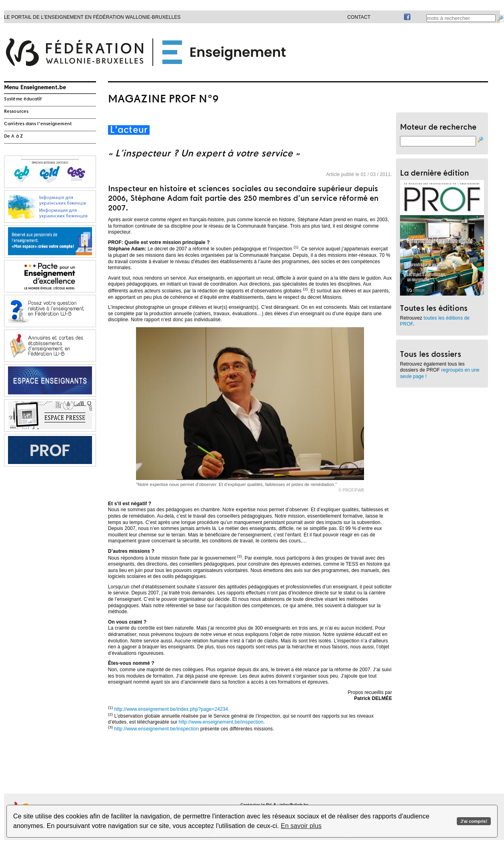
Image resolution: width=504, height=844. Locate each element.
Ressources (16, 112)
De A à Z (13, 136)
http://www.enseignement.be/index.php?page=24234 (171, 709)
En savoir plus (301, 826)
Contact (359, 17)
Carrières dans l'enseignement (38, 124)
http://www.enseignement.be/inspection (221, 722)
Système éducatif (23, 99)
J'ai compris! (474, 821)
